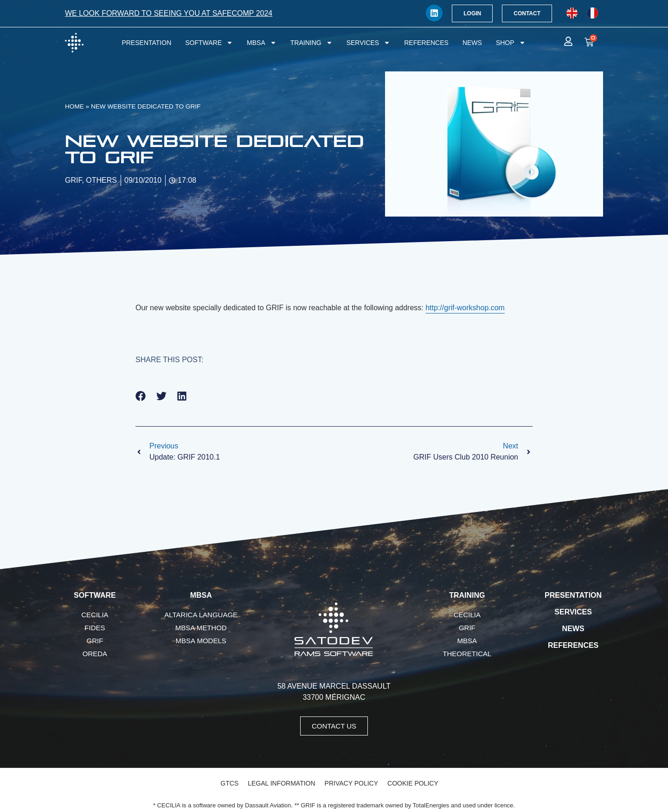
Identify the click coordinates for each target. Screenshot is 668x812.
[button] (141, 396)
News (472, 43)
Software (209, 43)
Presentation (146, 43)
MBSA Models (201, 641)
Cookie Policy (413, 783)
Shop (511, 43)
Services (369, 43)
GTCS (229, 783)
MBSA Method (201, 628)
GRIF (95, 641)
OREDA (95, 654)
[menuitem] (572, 13)
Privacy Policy (351, 783)
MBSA (262, 43)
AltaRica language (201, 615)
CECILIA (95, 615)
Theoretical (467, 654)
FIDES (95, 628)
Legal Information (281, 783)
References (426, 43)
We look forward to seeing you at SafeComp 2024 (169, 13)
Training (312, 43)
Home (74, 106)
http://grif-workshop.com (465, 308)
